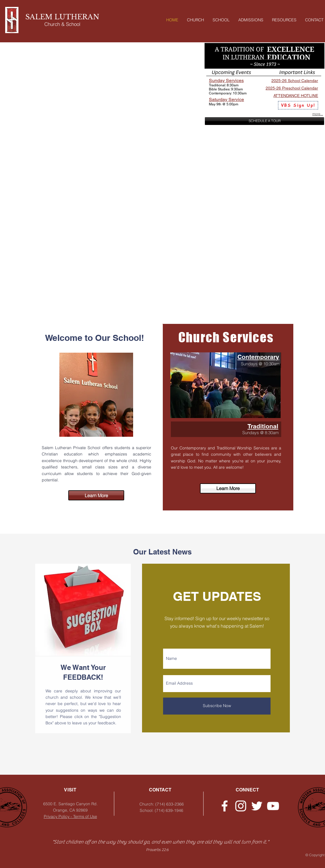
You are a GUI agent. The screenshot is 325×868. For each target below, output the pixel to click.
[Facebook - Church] (225, 806)
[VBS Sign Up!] (298, 105)
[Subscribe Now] (217, 706)
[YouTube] (273, 806)
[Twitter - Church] (257, 806)
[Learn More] (228, 488)
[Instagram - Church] (241, 806)
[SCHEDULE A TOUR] (264, 121)
